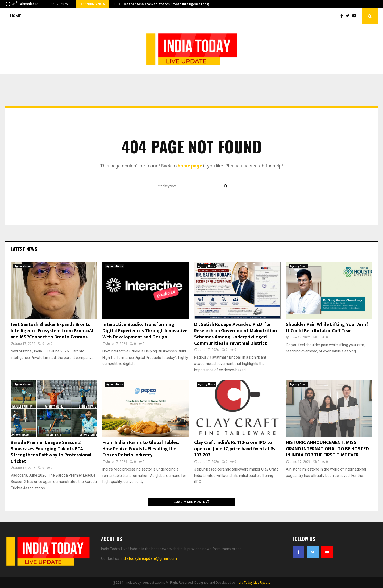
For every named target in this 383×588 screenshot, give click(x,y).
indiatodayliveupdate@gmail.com (149, 558)
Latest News (24, 249)
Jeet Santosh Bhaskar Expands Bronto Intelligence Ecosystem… (172, 4)
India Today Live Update (253, 583)
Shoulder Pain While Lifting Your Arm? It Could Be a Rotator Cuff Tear (327, 328)
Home (16, 16)
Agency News (23, 266)
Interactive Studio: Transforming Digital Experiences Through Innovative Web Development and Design (145, 331)
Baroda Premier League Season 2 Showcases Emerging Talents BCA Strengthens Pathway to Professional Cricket (51, 452)
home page (190, 166)
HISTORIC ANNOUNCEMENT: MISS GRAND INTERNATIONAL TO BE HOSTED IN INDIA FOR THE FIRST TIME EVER (327, 449)
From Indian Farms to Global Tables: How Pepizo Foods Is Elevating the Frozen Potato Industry (141, 449)
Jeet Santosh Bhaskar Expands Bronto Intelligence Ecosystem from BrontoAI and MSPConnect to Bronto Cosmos (52, 331)
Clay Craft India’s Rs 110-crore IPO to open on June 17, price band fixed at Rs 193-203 (235, 449)
